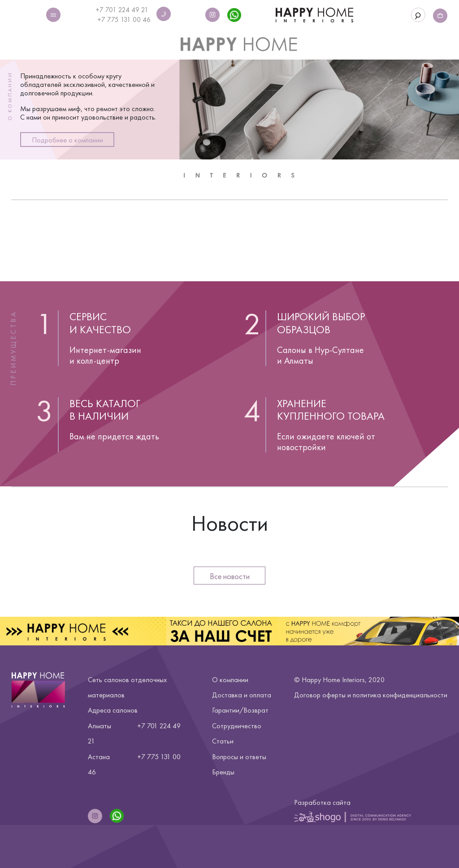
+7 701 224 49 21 (122, 10)
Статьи (223, 741)
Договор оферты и (371, 695)
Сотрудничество (237, 726)
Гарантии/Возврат (240, 710)
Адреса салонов (113, 710)
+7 (102, 20)
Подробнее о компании (67, 140)
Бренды (223, 772)
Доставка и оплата (242, 695)
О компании (230, 680)
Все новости (230, 576)
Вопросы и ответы (239, 757)
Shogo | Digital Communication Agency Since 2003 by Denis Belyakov (353, 817)
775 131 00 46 (129, 20)
